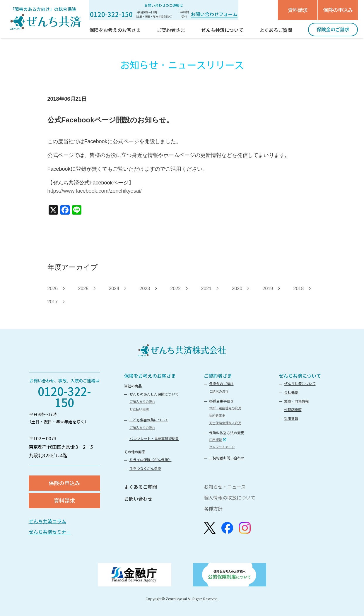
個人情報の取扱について (230, 497)
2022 (176, 289)
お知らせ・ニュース (225, 487)
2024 (114, 289)
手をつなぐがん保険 (145, 468)
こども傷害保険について (149, 420)
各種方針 (213, 509)
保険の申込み (338, 10)
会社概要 (291, 392)
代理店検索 (293, 409)
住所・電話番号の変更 (225, 408)
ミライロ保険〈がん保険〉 (151, 460)
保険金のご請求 (221, 383)
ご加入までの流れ (142, 401)
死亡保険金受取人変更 (225, 423)
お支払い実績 (139, 409)
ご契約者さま (218, 376)
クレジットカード (222, 447)
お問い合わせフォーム (214, 14)
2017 (53, 302)
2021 (206, 289)
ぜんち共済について (300, 376)
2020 (237, 289)
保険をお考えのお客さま (150, 376)
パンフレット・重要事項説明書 (154, 438)
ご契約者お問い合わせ (227, 458)
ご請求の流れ (219, 391)
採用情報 (291, 418)
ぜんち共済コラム (47, 521)
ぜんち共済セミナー (50, 532)
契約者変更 (217, 415)
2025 (83, 289)
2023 (145, 289)
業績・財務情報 (296, 401)
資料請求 (298, 10)
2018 (299, 289)
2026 (53, 289)
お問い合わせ (138, 499)
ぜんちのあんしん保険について (154, 394)
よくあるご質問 (141, 487)
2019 (268, 289)
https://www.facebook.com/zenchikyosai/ (95, 191)
